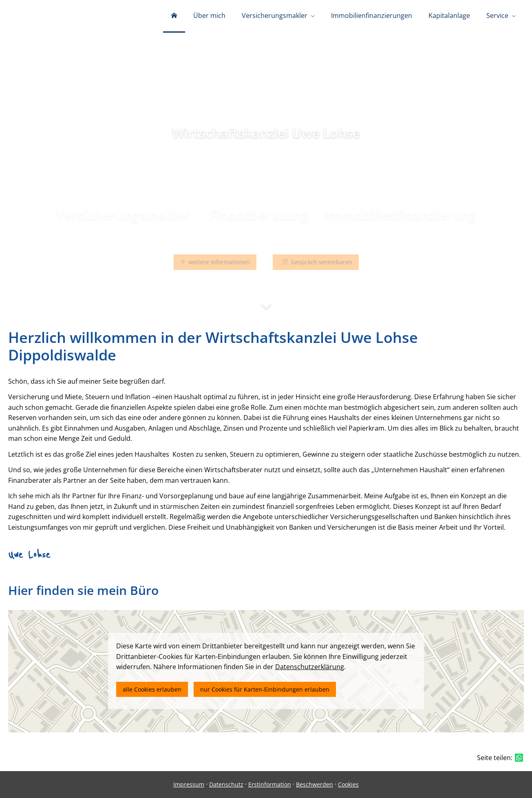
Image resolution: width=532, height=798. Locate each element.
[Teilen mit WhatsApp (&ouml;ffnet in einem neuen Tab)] (519, 758)
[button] (266, 311)
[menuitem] (174, 16)
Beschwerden (315, 784)
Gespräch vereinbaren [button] (316, 262)
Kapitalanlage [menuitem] (449, 15)
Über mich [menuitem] (209, 15)
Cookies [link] (348, 784)
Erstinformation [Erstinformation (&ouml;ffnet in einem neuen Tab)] (270, 784)
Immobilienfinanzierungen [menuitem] (372, 15)
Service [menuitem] (497, 15)
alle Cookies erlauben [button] (152, 689)
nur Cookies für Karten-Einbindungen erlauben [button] (265, 689)
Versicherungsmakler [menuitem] (275, 15)
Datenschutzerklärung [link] (310, 667)
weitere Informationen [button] (215, 262)
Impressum (189, 784)
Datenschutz (226, 784)
